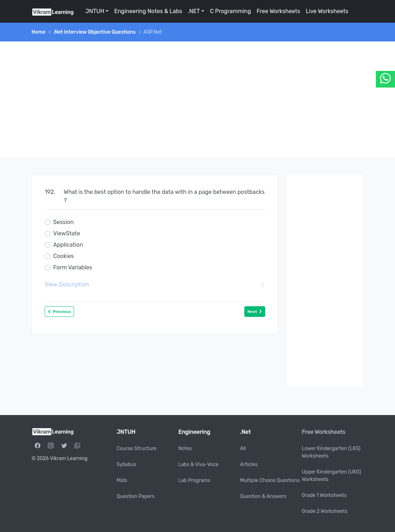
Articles (249, 464)
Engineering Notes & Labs (148, 11)
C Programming (230, 11)
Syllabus (126, 464)
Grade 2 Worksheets (325, 511)
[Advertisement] (197, 100)
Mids (122, 480)
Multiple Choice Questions (270, 480)
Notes (185, 449)
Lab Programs (194, 480)
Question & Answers (263, 496)
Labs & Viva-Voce (198, 464)
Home (38, 32)
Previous (59, 312)
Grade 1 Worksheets (324, 495)
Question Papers (136, 496)
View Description (155, 285)
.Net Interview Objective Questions (94, 32)
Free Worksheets (279, 11)
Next (255, 312)
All (243, 449)
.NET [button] (194, 11)
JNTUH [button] (95, 11)
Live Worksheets (327, 11)
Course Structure (137, 449)
